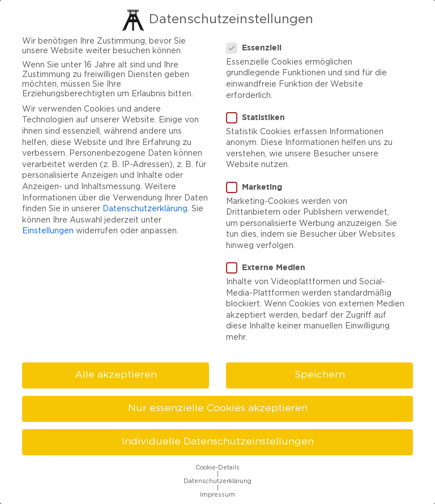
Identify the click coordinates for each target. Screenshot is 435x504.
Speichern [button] (320, 373)
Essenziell (257, 45)
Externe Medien (269, 266)
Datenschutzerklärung (145, 207)
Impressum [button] (217, 493)
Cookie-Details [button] (217, 466)
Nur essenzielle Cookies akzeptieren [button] (218, 406)
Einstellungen (48, 229)
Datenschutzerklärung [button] (217, 480)
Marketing (258, 185)
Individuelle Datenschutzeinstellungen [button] (218, 440)
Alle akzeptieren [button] (116, 373)
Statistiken (259, 115)
